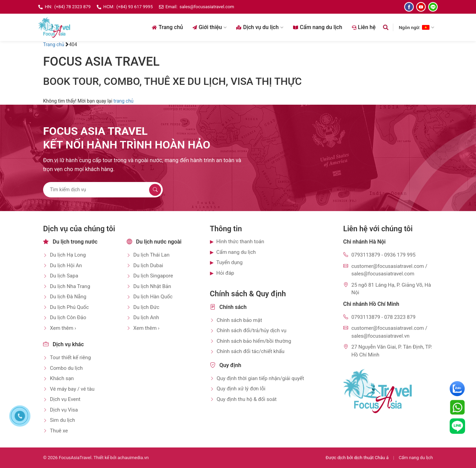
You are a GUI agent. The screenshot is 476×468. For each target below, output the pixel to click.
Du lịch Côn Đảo (68, 317)
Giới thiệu (210, 27)
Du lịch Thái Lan (151, 255)
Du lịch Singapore (153, 276)
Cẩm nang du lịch (318, 27)
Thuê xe (59, 431)
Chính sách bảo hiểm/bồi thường (254, 341)
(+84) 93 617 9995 (134, 7)
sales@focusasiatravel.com (207, 7)
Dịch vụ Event (65, 399)
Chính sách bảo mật (240, 320)
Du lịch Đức (146, 307)
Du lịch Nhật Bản (152, 286)
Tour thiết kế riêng (70, 357)
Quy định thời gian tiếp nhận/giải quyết (261, 378)
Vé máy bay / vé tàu (72, 389)
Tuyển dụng (230, 262)
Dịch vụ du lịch (260, 27)
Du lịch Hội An (66, 265)
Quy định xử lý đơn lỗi (241, 389)
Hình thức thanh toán (240, 242)
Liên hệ (364, 27)
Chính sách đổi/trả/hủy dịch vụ (252, 330)
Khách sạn (62, 378)
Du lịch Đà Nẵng (68, 297)
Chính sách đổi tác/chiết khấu (251, 351)
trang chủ (124, 101)
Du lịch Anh (146, 317)
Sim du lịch (62, 420)
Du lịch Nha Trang (70, 286)
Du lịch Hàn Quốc (153, 297)
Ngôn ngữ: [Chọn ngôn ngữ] (416, 27)
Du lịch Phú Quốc (69, 307)
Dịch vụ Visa (64, 410)
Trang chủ (167, 27)
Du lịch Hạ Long (68, 255)
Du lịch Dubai (148, 265)
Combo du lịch (66, 368)
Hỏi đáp (225, 273)
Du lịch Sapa (64, 276)
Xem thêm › (63, 328)
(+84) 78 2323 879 (72, 7)
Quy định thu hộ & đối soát (247, 399)
